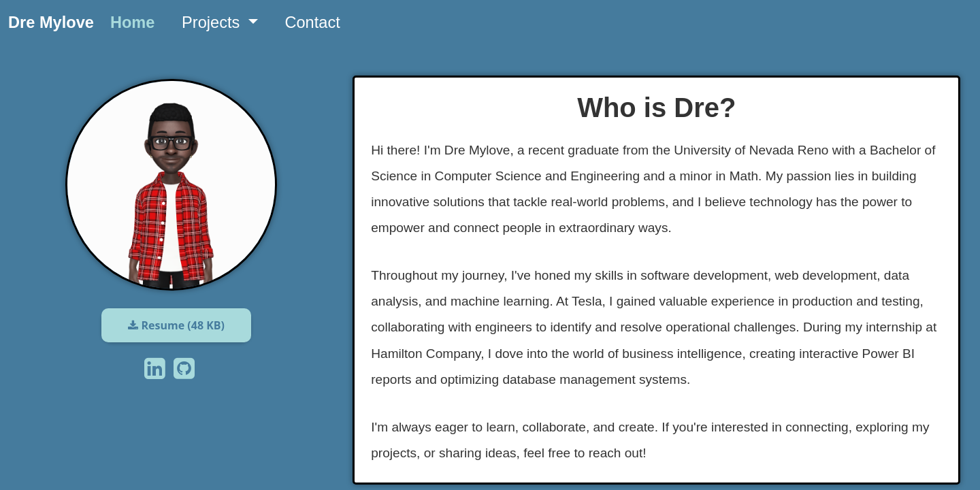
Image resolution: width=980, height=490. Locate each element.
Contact (312, 22)
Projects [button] (213, 22)
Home (133, 22)
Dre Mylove (51, 22)
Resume (176, 325)
